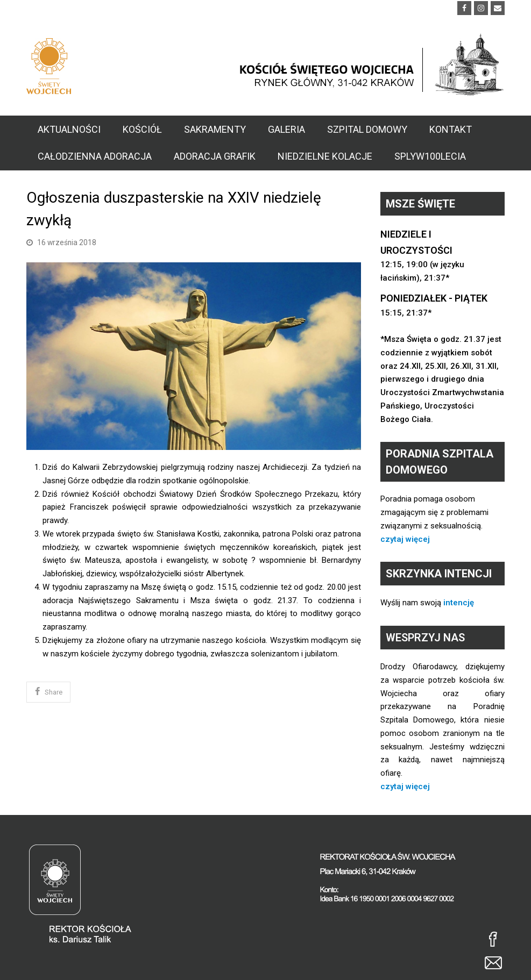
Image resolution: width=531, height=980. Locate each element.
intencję (459, 603)
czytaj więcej (405, 539)
